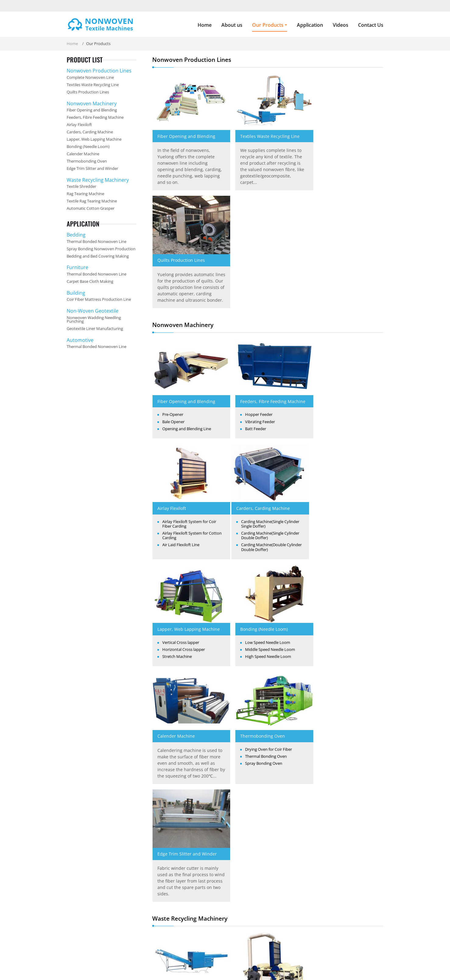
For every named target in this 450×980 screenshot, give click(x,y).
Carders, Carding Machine (184, 390)
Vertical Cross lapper (259, 403)
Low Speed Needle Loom (342, 403)
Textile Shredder (174, 651)
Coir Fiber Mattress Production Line (99, 299)
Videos (341, 25)
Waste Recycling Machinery (98, 180)
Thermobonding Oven (258, 507)
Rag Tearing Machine (258, 651)
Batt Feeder (251, 311)
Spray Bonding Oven (259, 535)
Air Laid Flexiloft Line (338, 314)
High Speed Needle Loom (342, 417)
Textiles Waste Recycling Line (266, 133)
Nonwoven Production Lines (99, 71)
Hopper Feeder (255, 297)
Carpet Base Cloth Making (90, 281)
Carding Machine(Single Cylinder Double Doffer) (191, 417)
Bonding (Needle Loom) (338, 390)
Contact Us (371, 25)
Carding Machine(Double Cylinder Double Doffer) (185, 429)
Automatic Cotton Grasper (184, 772)
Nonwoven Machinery (92, 104)
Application (310, 25)
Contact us (331, 854)
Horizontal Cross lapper (262, 410)
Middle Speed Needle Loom (344, 410)
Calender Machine (176, 507)
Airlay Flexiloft (329, 277)
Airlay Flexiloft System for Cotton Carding (342, 304)
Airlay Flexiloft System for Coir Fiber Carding (346, 293)
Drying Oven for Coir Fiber (264, 521)
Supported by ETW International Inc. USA (225, 967)
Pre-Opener (173, 290)
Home (205, 25)
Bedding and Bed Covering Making (98, 256)
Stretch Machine (256, 417)
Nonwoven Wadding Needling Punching (94, 320)
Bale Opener (173, 297)
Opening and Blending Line (187, 304)
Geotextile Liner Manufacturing (95, 328)
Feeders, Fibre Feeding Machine (259, 280)
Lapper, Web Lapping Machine (267, 390)
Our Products (205, 953)
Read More (74, 929)
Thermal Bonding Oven (262, 528)
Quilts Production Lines (338, 133)
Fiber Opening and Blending (186, 133)
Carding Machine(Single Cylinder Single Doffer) (191, 406)
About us (232, 25)
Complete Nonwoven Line (90, 77)
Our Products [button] (268, 25)
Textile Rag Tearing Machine (343, 651)
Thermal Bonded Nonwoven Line (97, 241)
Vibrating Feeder (256, 304)
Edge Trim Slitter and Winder (344, 507)
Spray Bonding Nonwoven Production (101, 249)
